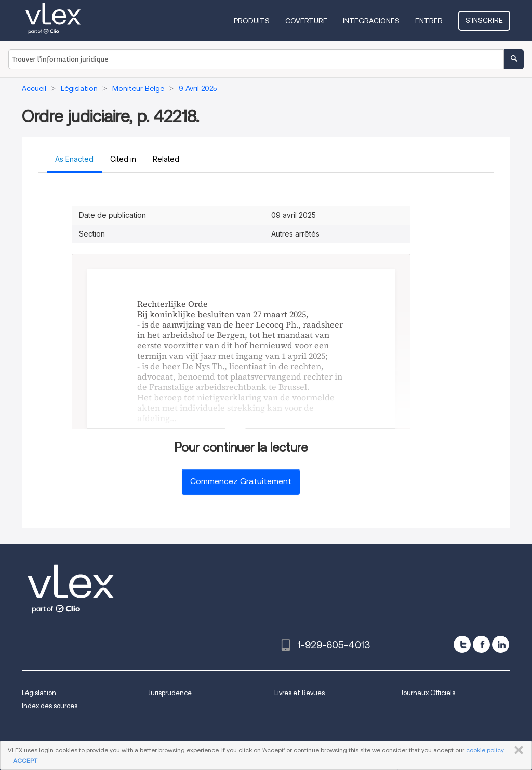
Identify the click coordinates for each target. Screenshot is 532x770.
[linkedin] (501, 644)
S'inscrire (484, 20)
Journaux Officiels (428, 693)
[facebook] (481, 644)
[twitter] (462, 644)
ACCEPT (25, 760)
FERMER (517, 750)
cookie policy (485, 750)
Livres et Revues (300, 693)
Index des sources (50, 706)
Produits (252, 21)
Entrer (429, 21)
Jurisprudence (170, 693)
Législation (39, 693)
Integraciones (371, 21)
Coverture (306, 21)
